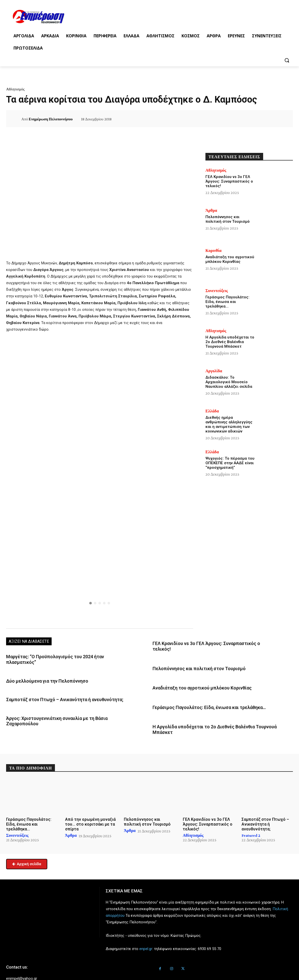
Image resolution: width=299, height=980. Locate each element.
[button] (287, 60)
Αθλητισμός (15, 89)
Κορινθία (213, 251)
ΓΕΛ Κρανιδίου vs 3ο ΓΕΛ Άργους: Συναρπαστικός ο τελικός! (207, 643)
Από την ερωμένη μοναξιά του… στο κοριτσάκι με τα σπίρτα (90, 808)
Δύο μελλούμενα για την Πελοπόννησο (42, 674)
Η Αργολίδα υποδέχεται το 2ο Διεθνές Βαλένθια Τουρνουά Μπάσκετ (215, 717)
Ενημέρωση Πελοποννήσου (51, 119)
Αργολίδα (214, 371)
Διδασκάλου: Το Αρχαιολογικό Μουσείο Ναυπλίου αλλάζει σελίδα (229, 382)
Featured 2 (251, 820)
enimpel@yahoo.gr (22, 963)
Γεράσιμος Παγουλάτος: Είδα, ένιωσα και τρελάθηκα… (202, 699)
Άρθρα (211, 211)
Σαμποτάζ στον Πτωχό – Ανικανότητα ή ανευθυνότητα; (57, 692)
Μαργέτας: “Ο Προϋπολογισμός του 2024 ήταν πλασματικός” (63, 656)
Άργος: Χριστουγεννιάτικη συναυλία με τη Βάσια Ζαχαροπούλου (65, 710)
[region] (100, 565)
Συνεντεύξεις (217, 291)
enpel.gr (146, 933)
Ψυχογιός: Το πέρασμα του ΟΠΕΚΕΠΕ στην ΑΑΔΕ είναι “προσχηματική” (230, 463)
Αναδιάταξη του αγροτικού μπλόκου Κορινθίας (195, 680)
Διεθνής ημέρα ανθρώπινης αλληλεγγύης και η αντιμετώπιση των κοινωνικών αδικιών (229, 424)
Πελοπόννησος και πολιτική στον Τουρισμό (192, 662)
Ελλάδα (212, 411)
